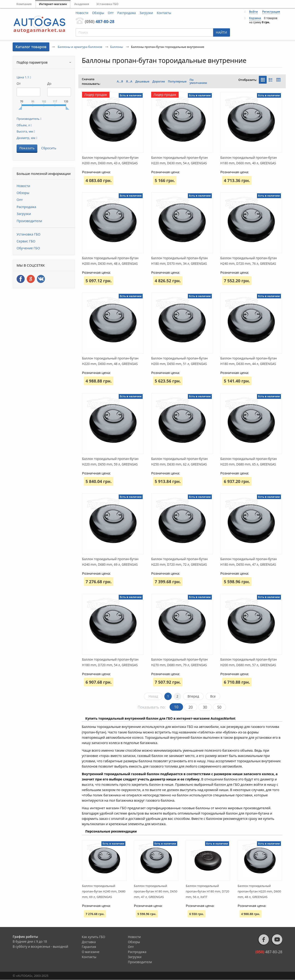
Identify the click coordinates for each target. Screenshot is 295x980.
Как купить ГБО (93, 937)
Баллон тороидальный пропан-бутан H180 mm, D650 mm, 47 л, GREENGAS (156, 891)
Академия (82, 4)
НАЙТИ (221, 32)
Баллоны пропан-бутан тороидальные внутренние (164, 60)
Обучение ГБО (28, 248)
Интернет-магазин (53, 4)
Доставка (89, 942)
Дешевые (142, 81)
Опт (111, 13)
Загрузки (146, 13)
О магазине (91, 952)
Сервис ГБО (26, 241)
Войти (254, 12)
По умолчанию (198, 81)
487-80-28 (100, 21)
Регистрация (271, 12)
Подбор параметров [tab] (32, 62)
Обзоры (98, 13)
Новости (82, 13)
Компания (24, 4)
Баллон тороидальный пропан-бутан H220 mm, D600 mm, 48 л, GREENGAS (259, 891)
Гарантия (89, 947)
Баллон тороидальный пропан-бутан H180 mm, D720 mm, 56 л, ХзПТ (208, 891)
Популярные (177, 81)
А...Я (120, 81)
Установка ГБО (108, 4)
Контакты (164, 13)
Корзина (255, 18)
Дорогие (159, 81)
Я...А (129, 81)
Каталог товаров (31, 47)
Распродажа (127, 13)
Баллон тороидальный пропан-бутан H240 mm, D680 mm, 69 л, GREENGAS (104, 891)
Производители (29, 221)
